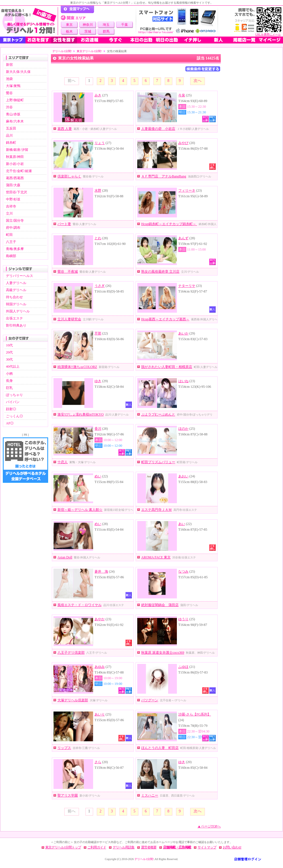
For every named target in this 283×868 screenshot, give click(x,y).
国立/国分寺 (15, 221)
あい (182, 524)
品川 (9, 136)
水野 (98, 190)
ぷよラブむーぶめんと (158, 414)
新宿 (9, 65)
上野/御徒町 (15, 100)
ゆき (98, 381)
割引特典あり (16, 325)
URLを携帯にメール (268, 34)
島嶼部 (11, 256)
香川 (98, 429)
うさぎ (100, 286)
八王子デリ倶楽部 (71, 653)
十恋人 (63, 462)
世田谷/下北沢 (17, 192)
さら (98, 762)
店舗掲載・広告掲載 (177, 847)
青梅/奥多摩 (15, 249)
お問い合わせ (232, 847)
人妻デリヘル (16, 283)
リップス (64, 748)
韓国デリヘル (16, 304)
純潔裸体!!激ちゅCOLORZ (77, 367)
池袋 (9, 79)
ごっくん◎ (14, 416)
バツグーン (150, 700)
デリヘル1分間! (62, 51)
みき (98, 95)
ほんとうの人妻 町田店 (160, 748)
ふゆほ (183, 667)
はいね (183, 381)
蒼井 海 (101, 571)
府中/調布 (13, 228)
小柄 (9, 374)
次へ (198, 81)
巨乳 (9, 388)
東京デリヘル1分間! (89, 51)
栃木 (69, 31)
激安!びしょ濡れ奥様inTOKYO (81, 414)
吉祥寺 (11, 206)
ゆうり (183, 619)
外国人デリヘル (18, 311)
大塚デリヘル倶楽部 (73, 700)
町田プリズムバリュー (158, 462)
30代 (9, 359)
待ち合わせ (14, 297)
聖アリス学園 (68, 795)
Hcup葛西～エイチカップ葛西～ (165, 319)
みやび (183, 143)
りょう (100, 143)
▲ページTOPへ (209, 826)
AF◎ (10, 423)
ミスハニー (150, 795)
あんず (183, 238)
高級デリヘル (16, 290)
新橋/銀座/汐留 (17, 150)
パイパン (13, 402)
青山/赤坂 (13, 114)
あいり (100, 714)
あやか (100, 619)
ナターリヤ (187, 286)
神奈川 (88, 25)
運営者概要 (149, 847)
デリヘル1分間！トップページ (77, 9)
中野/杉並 (13, 199)
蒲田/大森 (13, 185)
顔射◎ (11, 409)
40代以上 (13, 367)
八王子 (11, 242)
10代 (9, 345)
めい (98, 476)
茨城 (88, 31)
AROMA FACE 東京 (156, 557)
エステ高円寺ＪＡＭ (156, 510)
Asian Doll (65, 557)
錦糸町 (11, 143)
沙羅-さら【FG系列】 (195, 714)
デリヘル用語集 (124, 847)
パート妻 (64, 224)
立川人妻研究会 (69, 319)
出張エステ (14, 318)
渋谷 (9, 107)
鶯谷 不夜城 (68, 272)
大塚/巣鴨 (13, 86)
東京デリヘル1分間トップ (63, 847)
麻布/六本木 (15, 121)
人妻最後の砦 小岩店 (158, 129)
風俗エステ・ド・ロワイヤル (80, 605)
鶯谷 (9, 93)
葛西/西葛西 (15, 178)
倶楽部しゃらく (69, 176)
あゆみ (100, 667)
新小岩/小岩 (15, 164)
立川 (9, 213)
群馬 (106, 31)
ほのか (183, 429)
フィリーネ (187, 190)
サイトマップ (207, 847)
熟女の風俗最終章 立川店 (160, 272)
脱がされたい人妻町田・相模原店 (167, 367)
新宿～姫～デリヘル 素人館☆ (80, 510)
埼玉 (106, 25)
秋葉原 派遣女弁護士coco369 (163, 653)
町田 (9, 235)
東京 (69, 25)
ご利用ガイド (97, 847)
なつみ (183, 571)
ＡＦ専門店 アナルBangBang (164, 176)
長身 (9, 381)
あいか (183, 333)
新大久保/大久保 (18, 72)
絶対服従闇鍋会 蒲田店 (160, 605)
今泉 (182, 95)
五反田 (11, 128)
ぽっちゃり (14, 395)
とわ (98, 238)
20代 (9, 352)
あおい (183, 476)
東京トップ (13, 40)
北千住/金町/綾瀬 (19, 171)
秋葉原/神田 (15, 157)
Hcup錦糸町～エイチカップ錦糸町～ (169, 224)
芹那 (98, 333)
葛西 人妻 (65, 129)
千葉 (125, 25)
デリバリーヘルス (20, 276)
